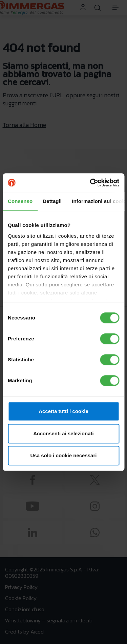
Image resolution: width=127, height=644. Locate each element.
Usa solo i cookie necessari (64, 455)
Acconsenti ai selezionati (63, 433)
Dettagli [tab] (52, 201)
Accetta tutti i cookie (63, 411)
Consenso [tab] (20, 201)
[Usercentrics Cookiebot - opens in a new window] (90, 183)
